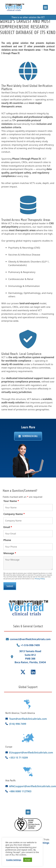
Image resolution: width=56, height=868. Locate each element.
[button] (45, 7)
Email (8, 527)
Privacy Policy (40, 579)
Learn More (28, 429)
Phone (7, 540)
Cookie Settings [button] (14, 860)
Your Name (11, 501)
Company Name (14, 514)
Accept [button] (28, 860)
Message (10, 553)
